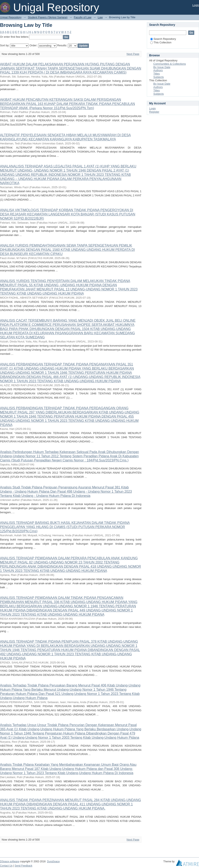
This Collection (161, 42)
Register (154, 112)
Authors (158, 70)
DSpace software (10, 862)
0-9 (2, 32)
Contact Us (6, 866)
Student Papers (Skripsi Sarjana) (48, 17)
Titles (157, 74)
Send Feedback (24, 866)
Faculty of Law (83, 17)
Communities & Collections (170, 64)
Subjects (159, 77)
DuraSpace (53, 862)
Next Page (133, 54)
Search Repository (163, 39)
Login (196, 5)
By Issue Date (162, 67)
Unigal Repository (11, 17)
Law (100, 17)
